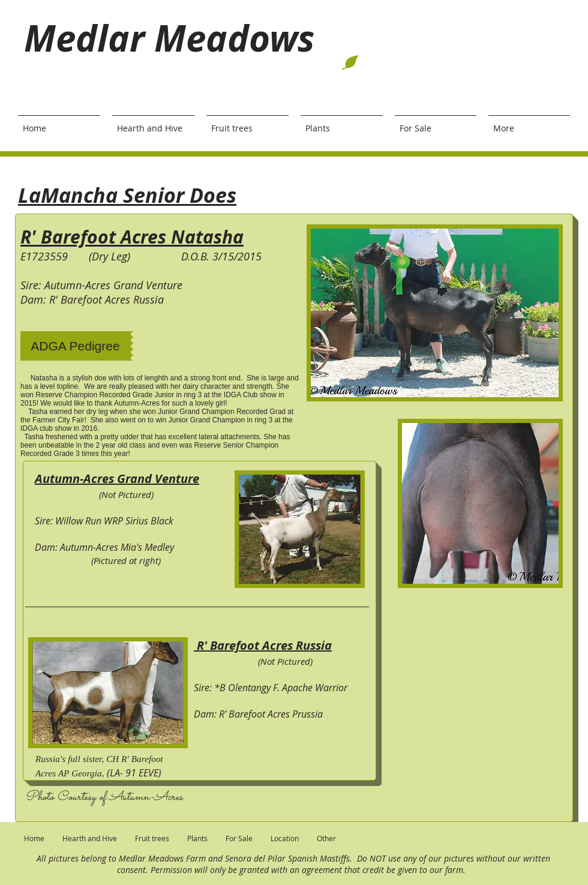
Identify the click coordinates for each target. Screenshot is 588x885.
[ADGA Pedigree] (75, 346)
